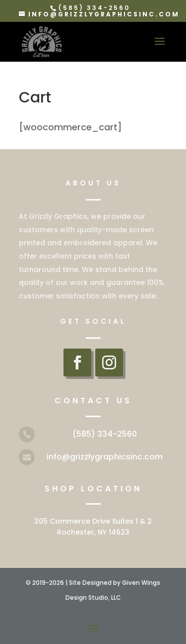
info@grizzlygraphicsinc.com (105, 457)
